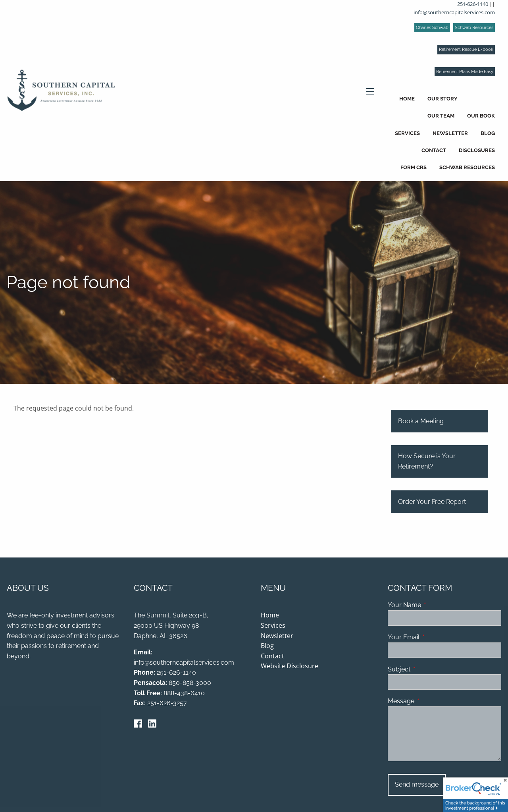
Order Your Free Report (432, 502)
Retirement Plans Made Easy (465, 72)
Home (407, 99)
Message (432, 701)
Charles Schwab (432, 28)
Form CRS (414, 167)
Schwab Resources (474, 28)
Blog (488, 133)
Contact (434, 150)
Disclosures (477, 150)
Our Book (481, 116)
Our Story (443, 99)
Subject (430, 670)
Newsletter (450, 133)
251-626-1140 (473, 4)
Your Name (435, 606)
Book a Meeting (421, 421)
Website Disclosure (290, 667)
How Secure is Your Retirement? (427, 462)
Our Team (441, 116)
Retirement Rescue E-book (466, 49)
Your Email (434, 637)
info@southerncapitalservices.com (454, 12)
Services (407, 133)
